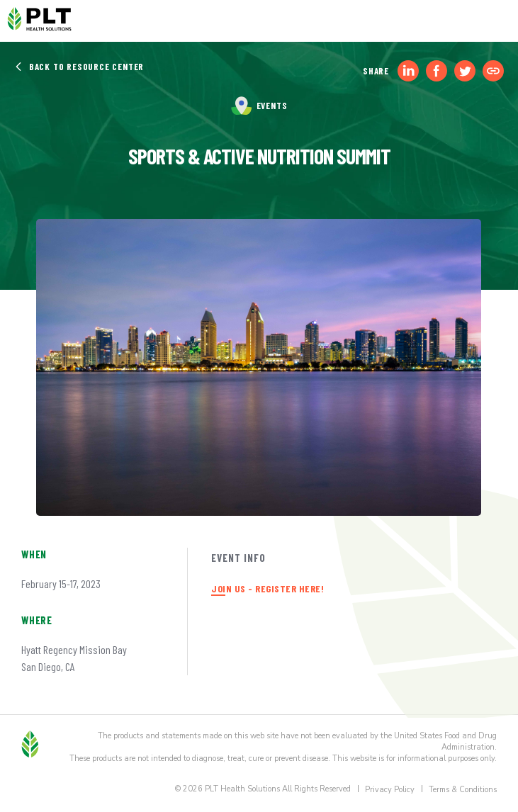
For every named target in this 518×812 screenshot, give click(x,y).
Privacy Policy (390, 790)
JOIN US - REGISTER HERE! (268, 588)
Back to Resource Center (79, 67)
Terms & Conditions (463, 790)
